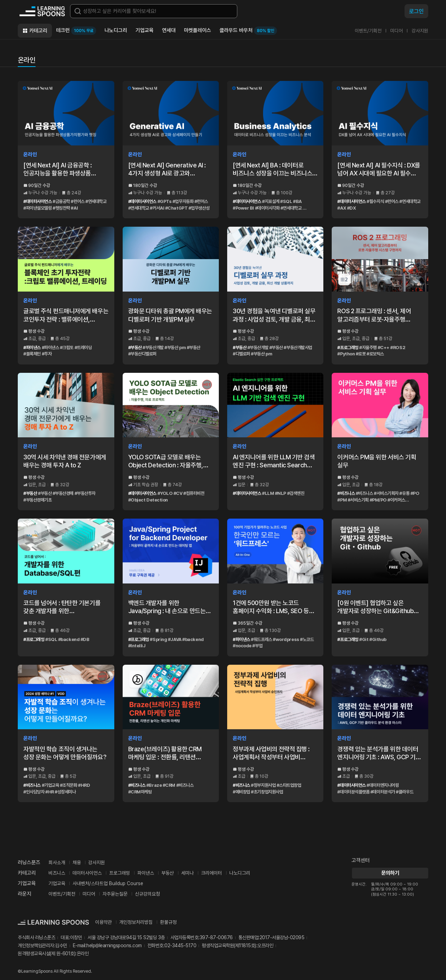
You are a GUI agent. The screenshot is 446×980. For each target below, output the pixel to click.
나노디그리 (116, 30)
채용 (77, 862)
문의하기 (390, 873)
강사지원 (420, 31)
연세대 (169, 30)
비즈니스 (57, 873)
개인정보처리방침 (136, 922)
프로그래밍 (120, 873)
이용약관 (103, 922)
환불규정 (168, 922)
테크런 (76, 31)
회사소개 (57, 862)
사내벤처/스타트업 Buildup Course (108, 883)
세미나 (187, 873)
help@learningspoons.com (114, 945)
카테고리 (38, 31)
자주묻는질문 (115, 894)
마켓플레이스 (198, 30)
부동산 (168, 873)
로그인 (416, 11)
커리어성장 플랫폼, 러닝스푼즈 (42, 11)
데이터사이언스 (87, 873)
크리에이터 (212, 873)
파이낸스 (146, 873)
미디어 (397, 31)
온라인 (27, 60)
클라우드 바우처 (248, 31)
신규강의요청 (147, 894)
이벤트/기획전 (368, 31)
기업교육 (145, 30)
